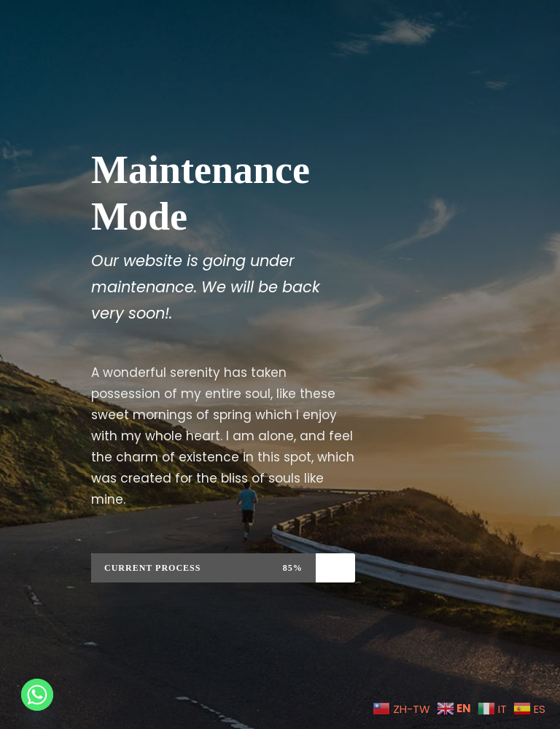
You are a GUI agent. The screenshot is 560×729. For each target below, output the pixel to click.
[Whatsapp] (37, 695)
